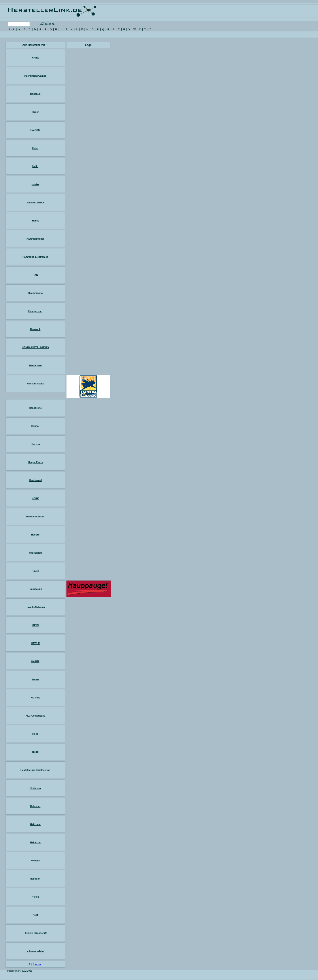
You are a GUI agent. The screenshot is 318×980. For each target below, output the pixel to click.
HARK (35, 498)
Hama (35, 221)
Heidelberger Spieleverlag (35, 770)
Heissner (35, 806)
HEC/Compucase (35, 716)
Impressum (12, 971)
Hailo (35, 166)
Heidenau (35, 788)
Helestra (35, 861)
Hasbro (35, 535)
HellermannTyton (35, 951)
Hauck (35, 571)
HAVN (35, 625)
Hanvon (35, 444)
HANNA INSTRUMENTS (35, 347)
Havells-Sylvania (35, 607)
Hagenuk (35, 94)
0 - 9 (11, 29)
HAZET (35, 661)
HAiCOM (35, 130)
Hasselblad (35, 553)
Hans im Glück (35, 384)
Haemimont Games (35, 76)
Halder (35, 184)
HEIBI (35, 752)
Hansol (35, 426)
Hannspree (35, 365)
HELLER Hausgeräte (35, 933)
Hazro (35, 679)
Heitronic (35, 824)
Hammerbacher (35, 239)
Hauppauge (35, 589)
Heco (35, 734)
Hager (35, 112)
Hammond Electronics (35, 257)
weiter (38, 964)
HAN (35, 275)
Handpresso (35, 311)
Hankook (35, 329)
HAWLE (35, 643)
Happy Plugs (35, 462)
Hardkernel (35, 480)
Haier (35, 148)
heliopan (35, 879)
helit (35, 915)
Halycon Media (35, 202)
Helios (35, 897)
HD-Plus (35, 698)
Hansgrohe (35, 408)
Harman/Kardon (35, 516)
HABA (35, 58)
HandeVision (35, 293)
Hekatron (35, 842)
